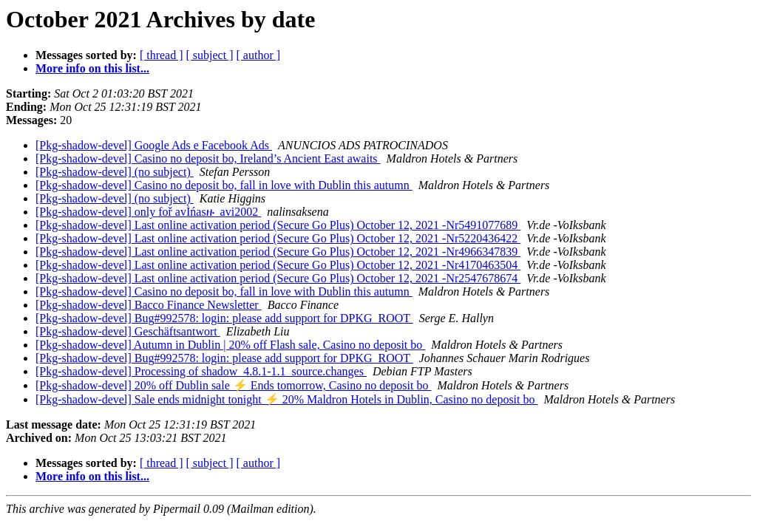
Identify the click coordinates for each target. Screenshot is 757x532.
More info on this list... (92, 68)
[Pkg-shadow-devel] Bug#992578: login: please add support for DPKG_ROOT (224, 318)
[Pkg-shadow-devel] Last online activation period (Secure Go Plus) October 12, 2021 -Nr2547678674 (278, 278)
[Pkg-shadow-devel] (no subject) (115, 172)
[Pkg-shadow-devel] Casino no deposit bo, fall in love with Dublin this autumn (224, 185)
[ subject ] (210, 55)
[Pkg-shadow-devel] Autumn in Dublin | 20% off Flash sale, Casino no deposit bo (230, 345)
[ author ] (259, 55)
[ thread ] (162, 55)
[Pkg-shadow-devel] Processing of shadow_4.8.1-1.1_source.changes (201, 371)
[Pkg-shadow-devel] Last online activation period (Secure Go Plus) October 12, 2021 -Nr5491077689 (278, 225)
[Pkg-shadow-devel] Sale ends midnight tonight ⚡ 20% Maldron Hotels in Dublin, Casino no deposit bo (287, 399)
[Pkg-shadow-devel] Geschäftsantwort (128, 331)
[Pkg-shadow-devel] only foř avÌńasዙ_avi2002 (148, 212)
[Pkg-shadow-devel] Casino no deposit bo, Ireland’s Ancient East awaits (208, 158)
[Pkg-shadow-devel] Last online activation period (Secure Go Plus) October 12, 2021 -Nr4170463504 (278, 265)
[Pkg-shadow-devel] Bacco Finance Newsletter (149, 305)
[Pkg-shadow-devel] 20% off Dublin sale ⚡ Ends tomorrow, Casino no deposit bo (233, 385)
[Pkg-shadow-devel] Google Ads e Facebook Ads (154, 145)
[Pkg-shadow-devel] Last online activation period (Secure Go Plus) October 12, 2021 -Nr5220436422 (278, 238)
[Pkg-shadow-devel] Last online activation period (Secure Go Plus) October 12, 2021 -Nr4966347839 (278, 252)
